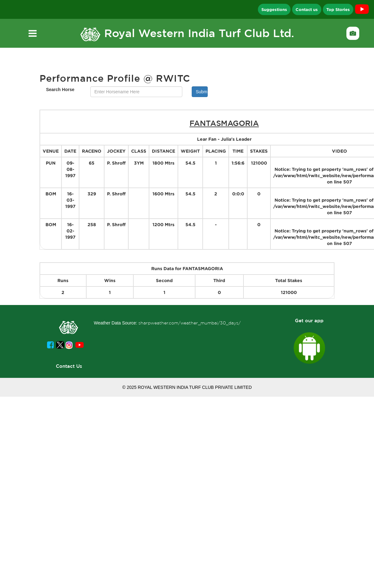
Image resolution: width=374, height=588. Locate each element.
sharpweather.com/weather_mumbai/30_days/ (190, 323)
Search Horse (60, 90)
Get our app (309, 321)
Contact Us (69, 366)
